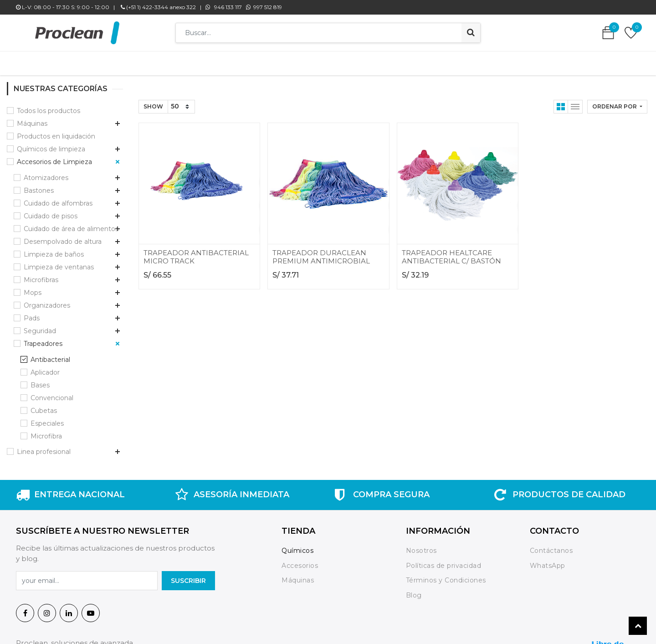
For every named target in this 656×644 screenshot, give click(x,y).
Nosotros (423, 546)
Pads (32, 314)
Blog (414, 591)
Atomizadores (46, 173)
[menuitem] (191, 61)
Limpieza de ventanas (59, 263)
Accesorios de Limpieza (54, 157)
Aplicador (45, 368)
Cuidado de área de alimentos (71, 224)
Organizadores (47, 301)
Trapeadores (43, 339)
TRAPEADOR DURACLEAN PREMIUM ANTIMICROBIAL (321, 252)
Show (153, 102)
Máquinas (32, 119)
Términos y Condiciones (446, 576)
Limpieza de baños (54, 250)
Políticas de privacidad (444, 561)
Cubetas (44, 406)
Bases (40, 381)
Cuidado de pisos (51, 211)
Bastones (39, 186)
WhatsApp (548, 561)
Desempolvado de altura (63, 237)
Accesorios (300, 561)
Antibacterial (50, 355)
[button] (617, 102)
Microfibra (46, 432)
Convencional (52, 393)
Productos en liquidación (56, 132)
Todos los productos (49, 106)
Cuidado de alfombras (58, 199)
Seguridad (40, 326)
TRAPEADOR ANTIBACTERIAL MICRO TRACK (196, 252)
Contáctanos (551, 546)
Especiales (47, 419)
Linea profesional (44, 447)
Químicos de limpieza (51, 144)
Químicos (297, 546)
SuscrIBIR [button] (188, 576)
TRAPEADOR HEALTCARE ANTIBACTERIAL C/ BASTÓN (451, 252)
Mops (33, 288)
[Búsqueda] (471, 33)
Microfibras (41, 275)
